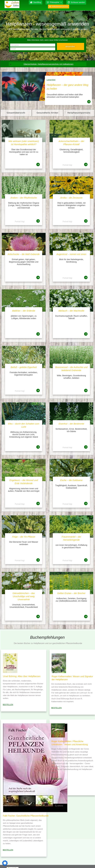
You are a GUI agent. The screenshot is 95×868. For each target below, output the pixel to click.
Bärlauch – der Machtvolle (71, 311)
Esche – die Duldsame (71, 480)
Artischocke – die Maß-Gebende (24, 254)
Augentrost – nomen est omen (71, 254)
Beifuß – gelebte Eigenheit (24, 367)
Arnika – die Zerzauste (71, 198)
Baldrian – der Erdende (24, 311)
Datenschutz (83, 863)
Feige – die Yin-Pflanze (24, 537)
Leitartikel (51, 80)
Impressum (72, 863)
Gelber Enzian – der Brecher (71, 593)
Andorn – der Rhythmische (24, 198)
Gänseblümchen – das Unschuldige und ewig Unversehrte (24, 596)
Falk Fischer (60, 863)
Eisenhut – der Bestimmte (71, 424)
